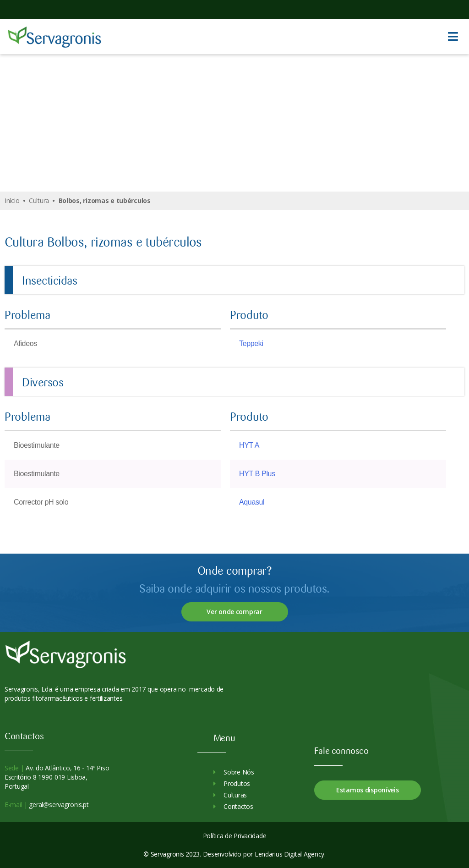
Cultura (39, 201)
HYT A (249, 445)
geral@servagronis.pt (58, 805)
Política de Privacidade (235, 836)
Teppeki (251, 343)
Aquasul (252, 502)
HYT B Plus (257, 474)
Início (12, 201)
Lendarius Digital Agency (289, 854)
